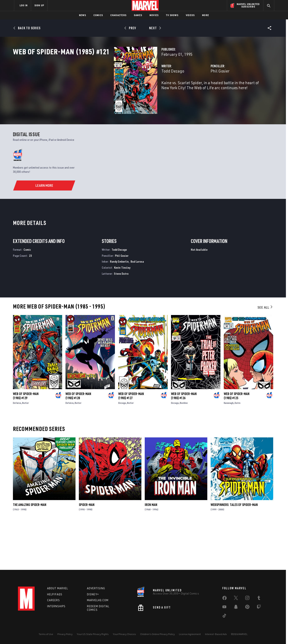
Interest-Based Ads (216, 634)
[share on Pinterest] (247, 608)
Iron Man (151, 550)
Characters (118, 15)
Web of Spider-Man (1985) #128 (78, 441)
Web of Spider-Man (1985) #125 (237, 441)
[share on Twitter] (236, 599)
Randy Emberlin (119, 307)
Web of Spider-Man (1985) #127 (131, 441)
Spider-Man (87, 550)
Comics (98, 15)
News (82, 15)
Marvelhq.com (98, 600)
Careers (53, 600)
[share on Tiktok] (224, 616)
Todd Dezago (102, 89)
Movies (154, 15)
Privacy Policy (65, 634)
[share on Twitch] (259, 608)
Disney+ (93, 594)
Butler (25, 448)
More (206, 15)
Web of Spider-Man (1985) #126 (184, 441)
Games (138, 15)
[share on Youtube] (224, 608)
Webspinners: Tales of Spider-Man (234, 550)
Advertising (96, 588)
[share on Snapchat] (236, 608)
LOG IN (24, 5)
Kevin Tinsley (122, 313)
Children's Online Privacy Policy (157, 634)
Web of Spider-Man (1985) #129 (26, 441)
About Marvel (58, 588)
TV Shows (172, 15)
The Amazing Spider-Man (30, 550)
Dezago (122, 448)
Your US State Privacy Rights (93, 634)
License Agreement (190, 634)
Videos (190, 15)
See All (265, 353)
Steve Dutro (121, 319)
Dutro (238, 448)
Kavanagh (229, 448)
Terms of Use (46, 634)
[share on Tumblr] (259, 599)
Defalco (17, 448)
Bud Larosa (137, 307)
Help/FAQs (55, 594)
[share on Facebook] (224, 599)
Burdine (184, 448)
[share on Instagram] (247, 599)
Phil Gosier (185, 89)
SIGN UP (39, 5)
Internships (56, 606)
